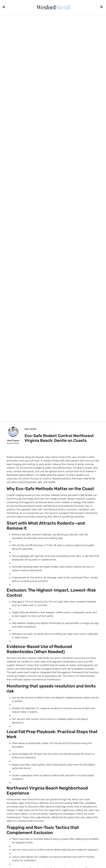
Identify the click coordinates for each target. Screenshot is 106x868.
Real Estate (30, 429)
